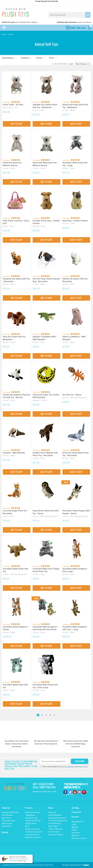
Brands (5, 832)
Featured (6, 808)
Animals (11, 34)
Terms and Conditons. (37, 865)
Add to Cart (17, 124)
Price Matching (55, 823)
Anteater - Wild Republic (14, 453)
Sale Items (6, 818)
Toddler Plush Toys (33, 821)
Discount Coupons (56, 834)
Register (75, 827)
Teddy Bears (30, 815)
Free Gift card (54, 832)
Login (74, 824)
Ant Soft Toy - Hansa (72, 395)
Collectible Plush (32, 834)
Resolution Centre (79, 838)
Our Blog (75, 808)
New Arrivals (7, 823)
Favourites (76, 833)
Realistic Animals (32, 812)
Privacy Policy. (49, 865)
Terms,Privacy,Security (58, 821)
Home (4, 34)
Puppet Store (31, 823)
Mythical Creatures (33, 837)
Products (29, 808)
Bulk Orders (53, 826)
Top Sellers (6, 826)
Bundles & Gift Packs (10, 812)
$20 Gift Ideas (7, 815)
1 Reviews (6, 102)
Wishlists (75, 835)
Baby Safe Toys (31, 818)
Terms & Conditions (67, 766)
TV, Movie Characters (34, 832)
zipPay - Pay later (55, 829)
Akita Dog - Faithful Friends (75, 221)
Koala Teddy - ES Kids (13, 105)
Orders (74, 830)
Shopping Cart (78, 821)
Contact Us (76, 812)
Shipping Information (57, 818)
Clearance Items (9, 821)
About (51, 808)
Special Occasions (32, 829)
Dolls (27, 826)
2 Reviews (6, 218)
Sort (70, 64)
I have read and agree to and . (64, 766)
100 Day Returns (55, 815)
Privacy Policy (83, 766)
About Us (52, 812)
